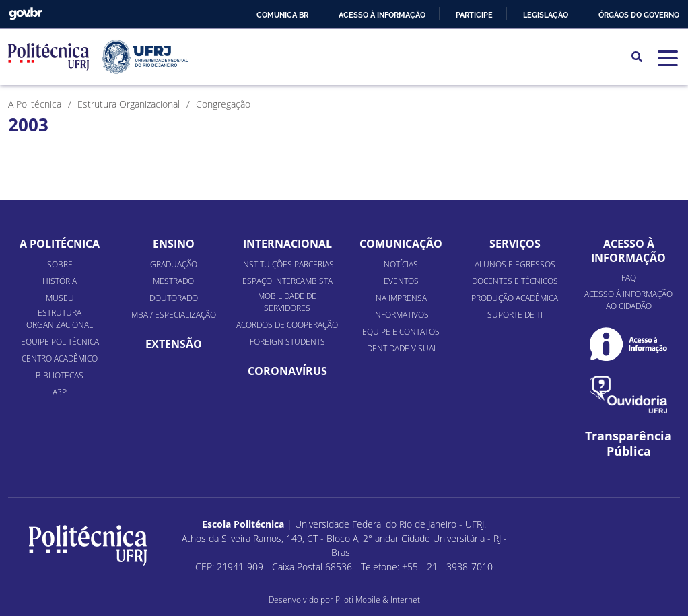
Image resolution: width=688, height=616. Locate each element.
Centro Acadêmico (60, 358)
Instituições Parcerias (287, 264)
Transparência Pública (628, 444)
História (60, 281)
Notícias (401, 264)
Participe (474, 15)
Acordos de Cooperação (287, 325)
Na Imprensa (401, 298)
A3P (60, 392)
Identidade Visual (401, 348)
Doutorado (174, 298)
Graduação (174, 264)
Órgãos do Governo (639, 15)
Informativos (401, 315)
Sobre (60, 264)
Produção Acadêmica (515, 298)
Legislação (546, 15)
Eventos (401, 281)
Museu (60, 298)
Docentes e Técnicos (515, 281)
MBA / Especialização (174, 315)
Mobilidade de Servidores (287, 302)
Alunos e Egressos (515, 264)
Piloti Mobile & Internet (378, 600)
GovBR (26, 14)
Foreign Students (287, 342)
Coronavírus (287, 371)
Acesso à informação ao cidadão (628, 300)
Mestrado (173, 281)
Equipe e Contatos (401, 332)
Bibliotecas (60, 375)
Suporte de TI (515, 315)
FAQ (629, 278)
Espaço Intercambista (287, 281)
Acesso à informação (382, 15)
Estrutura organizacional (60, 319)
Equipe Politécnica (60, 342)
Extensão (174, 344)
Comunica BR (282, 15)
